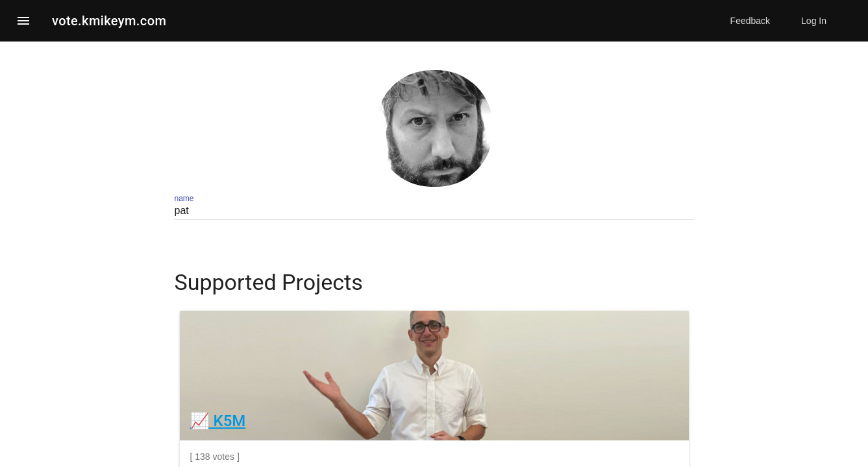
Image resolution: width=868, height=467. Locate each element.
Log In (814, 21)
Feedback (750, 21)
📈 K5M (218, 421)
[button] (23, 21)
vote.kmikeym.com (109, 21)
